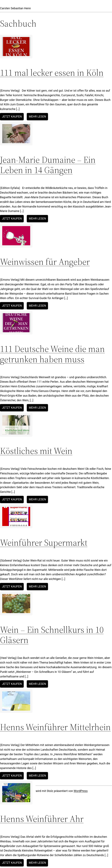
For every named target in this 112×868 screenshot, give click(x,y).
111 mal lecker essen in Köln (52, 73)
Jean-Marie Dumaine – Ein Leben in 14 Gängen (48, 165)
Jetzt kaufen (12, 116)
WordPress (81, 791)
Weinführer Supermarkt (44, 543)
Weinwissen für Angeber (45, 262)
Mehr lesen (37, 116)
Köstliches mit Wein (36, 451)
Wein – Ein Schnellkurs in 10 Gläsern (52, 635)
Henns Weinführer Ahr (42, 819)
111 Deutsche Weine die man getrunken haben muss (52, 354)
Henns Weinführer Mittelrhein (55, 727)
